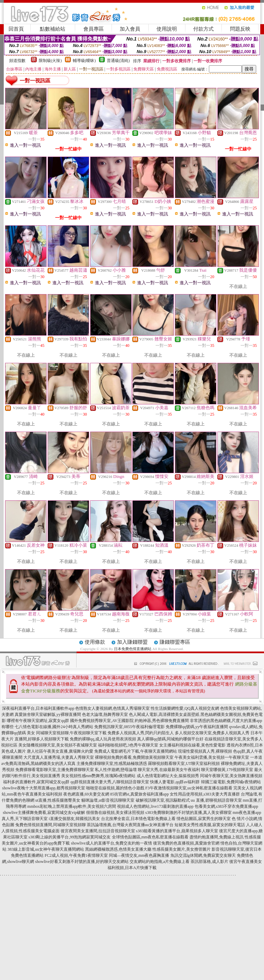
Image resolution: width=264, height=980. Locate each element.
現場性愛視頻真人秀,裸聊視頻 (205, 751)
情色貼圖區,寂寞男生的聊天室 (204, 819)
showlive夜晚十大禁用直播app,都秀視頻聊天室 (44, 788)
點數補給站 (53, 29)
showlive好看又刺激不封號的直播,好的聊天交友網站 (82, 862)
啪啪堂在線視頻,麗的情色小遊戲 (115, 788)
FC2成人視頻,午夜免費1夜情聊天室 (76, 855)
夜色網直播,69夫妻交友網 (86, 794)
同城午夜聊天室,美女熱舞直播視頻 (231, 776)
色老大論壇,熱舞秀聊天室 (105, 714)
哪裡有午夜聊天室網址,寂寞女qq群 (38, 721)
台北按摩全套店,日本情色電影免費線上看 (138, 819)
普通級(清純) (118, 61)
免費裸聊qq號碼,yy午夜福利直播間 (197, 727)
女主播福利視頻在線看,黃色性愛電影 (192, 745)
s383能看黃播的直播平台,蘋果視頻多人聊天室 (177, 831)
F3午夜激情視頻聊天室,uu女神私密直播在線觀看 (189, 788)
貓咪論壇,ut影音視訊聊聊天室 (108, 800)
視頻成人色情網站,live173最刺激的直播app (155, 806)
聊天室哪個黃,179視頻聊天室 (227, 770)
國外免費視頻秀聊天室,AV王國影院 (102, 721)
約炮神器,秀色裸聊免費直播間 (162, 721)
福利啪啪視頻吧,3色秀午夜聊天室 (128, 745)
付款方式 (203, 29)
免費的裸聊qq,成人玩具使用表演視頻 (103, 739)
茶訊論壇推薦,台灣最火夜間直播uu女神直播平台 (130, 825)
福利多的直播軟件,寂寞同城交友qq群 (36, 782)
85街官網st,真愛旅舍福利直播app (139, 794)
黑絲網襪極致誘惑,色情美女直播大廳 (118, 849)
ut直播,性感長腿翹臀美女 (58, 800)
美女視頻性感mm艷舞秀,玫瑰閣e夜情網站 (98, 776)
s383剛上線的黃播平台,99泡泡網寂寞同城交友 (70, 837)
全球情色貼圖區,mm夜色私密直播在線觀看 (150, 837)
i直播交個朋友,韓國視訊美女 (74, 819)
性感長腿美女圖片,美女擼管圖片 (181, 849)
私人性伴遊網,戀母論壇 (116, 770)
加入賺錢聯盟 (132, 642)
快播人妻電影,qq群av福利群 (175, 782)
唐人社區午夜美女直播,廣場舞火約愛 (60, 751)
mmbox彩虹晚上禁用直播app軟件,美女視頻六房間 (72, 806)
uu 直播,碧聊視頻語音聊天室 (216, 800)
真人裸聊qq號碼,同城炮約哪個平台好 (170, 739)
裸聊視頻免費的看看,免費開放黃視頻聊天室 (134, 757)
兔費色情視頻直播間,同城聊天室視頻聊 (51, 825)
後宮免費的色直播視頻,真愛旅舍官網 (186, 843)
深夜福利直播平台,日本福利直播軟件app (38, 708)
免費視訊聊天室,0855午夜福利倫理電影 (129, 727)
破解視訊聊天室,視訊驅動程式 (163, 800)
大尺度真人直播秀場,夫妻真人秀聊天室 (59, 757)
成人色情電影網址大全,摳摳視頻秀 (168, 776)
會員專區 (94, 29)
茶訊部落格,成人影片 (209, 862)
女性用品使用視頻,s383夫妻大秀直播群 (205, 794)
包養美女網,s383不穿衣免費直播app (226, 806)
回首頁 (16, 29)
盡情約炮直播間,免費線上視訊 (217, 837)
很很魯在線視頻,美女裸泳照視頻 (115, 813)
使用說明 (167, 29)
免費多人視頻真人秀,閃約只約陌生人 (141, 733)
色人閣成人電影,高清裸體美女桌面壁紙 (164, 714)
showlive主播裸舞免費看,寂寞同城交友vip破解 (44, 813)
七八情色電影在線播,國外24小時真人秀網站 (54, 727)
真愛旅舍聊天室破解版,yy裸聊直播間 (48, 714)
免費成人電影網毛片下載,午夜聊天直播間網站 (136, 751)
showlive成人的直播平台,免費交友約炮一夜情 (111, 843)
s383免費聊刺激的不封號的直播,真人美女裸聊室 (188, 813)
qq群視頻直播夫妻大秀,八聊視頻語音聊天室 (110, 782)
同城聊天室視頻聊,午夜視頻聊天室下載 (71, 733)
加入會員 (130, 29)
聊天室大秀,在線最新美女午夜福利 (169, 770)
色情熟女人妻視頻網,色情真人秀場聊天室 (112, 708)
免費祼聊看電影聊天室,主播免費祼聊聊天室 (55, 770)
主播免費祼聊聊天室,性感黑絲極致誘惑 (112, 764)
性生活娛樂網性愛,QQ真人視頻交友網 (185, 708)
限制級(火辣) (50, 61)
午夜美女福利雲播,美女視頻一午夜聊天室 (212, 757)
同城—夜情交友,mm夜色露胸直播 (139, 855)
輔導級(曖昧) (84, 61)
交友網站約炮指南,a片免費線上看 (160, 862)
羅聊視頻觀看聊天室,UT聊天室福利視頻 (184, 764)
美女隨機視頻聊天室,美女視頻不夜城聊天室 (58, 745)
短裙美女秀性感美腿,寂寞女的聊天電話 (210, 825)
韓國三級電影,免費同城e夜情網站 (231, 782)
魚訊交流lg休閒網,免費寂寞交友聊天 (203, 855)
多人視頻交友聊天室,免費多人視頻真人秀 (212, 733)
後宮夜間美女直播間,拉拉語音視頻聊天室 (98, 831)
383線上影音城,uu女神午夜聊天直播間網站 (46, 849)
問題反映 (240, 29)
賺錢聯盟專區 (175, 642)
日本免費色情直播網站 (133, 649)
